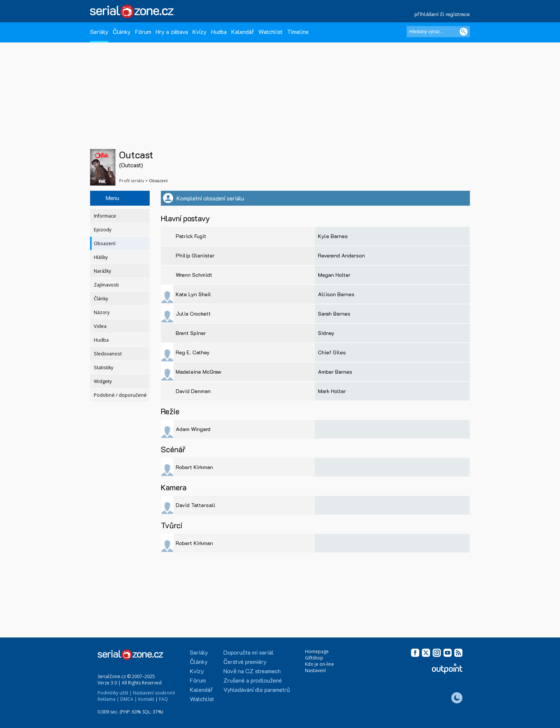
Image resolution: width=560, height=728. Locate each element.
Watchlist (271, 31)
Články (122, 31)
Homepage (317, 651)
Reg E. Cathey (193, 352)
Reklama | (108, 699)
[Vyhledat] (464, 32)
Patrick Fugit (191, 236)
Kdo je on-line (319, 664)
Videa (100, 326)
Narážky (102, 271)
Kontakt (146, 699)
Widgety (103, 381)
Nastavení (315, 670)
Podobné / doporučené (120, 395)
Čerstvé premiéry (245, 661)
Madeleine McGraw (198, 372)
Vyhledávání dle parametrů (257, 689)
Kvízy (200, 31)
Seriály (99, 31)
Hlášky (101, 257)
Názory (102, 312)
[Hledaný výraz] (438, 32)
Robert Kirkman (194, 467)
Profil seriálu (132, 181)
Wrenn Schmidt (194, 275)
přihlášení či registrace (442, 14)
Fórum (143, 31)
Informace (105, 216)
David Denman (193, 391)
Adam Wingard (193, 429)
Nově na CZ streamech (252, 671)
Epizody (103, 230)
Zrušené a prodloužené (253, 680)
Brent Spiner (191, 333)
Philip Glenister (195, 255)
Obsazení (105, 243)
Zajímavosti (106, 285)
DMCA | (129, 699)
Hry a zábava (172, 31)
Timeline (298, 31)
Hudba (219, 31)
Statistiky (104, 368)
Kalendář (243, 31)
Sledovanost (108, 354)
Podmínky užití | (115, 693)
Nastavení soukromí (154, 693)
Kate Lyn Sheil (193, 294)
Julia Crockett (193, 314)
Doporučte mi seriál (249, 652)
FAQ (163, 699)
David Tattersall (196, 505)
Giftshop (314, 658)
